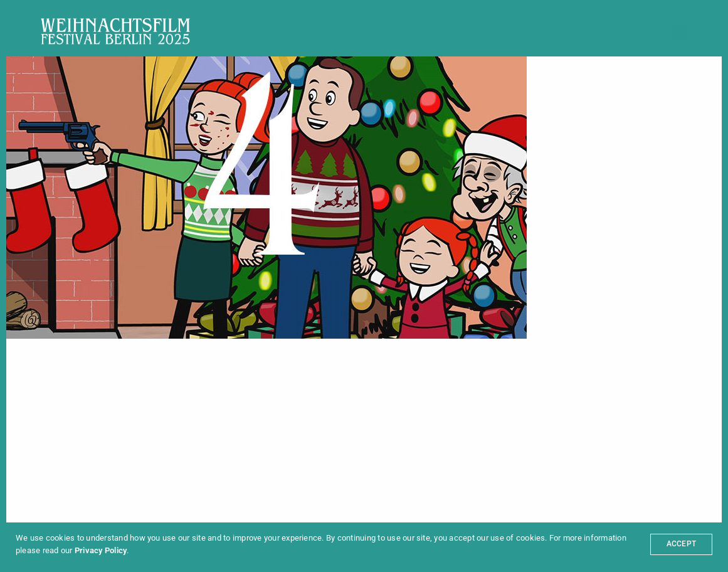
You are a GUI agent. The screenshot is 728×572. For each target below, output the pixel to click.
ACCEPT (681, 544)
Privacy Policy (101, 550)
